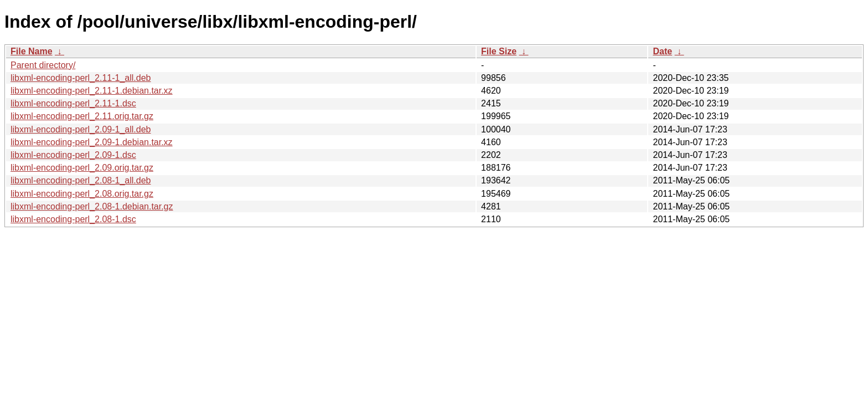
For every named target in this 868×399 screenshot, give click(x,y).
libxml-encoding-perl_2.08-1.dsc (73, 219)
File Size (499, 51)
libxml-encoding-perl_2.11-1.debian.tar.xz (92, 91)
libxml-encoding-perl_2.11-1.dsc (73, 103)
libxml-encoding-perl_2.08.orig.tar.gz (82, 194)
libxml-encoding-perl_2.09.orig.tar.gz (82, 168)
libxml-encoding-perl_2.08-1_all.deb (81, 180)
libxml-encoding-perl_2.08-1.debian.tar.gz (92, 206)
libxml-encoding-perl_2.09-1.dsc (73, 155)
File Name (32, 51)
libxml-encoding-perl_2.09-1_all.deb (81, 129)
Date (662, 51)
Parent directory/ (43, 65)
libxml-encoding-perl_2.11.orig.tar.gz (82, 116)
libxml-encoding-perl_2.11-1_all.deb (81, 78)
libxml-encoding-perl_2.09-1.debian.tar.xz (92, 142)
